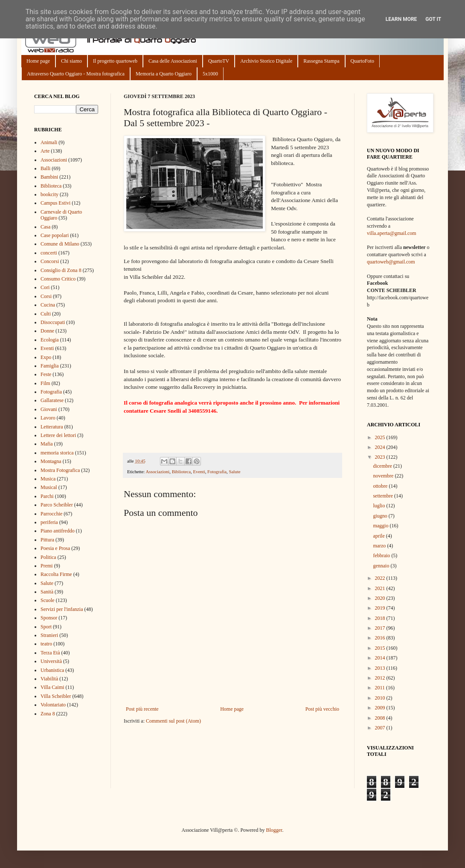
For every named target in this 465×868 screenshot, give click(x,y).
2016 (381, 638)
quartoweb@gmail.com (391, 262)
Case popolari (55, 235)
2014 (381, 658)
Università (51, 661)
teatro (46, 644)
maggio (381, 526)
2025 (381, 437)
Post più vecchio (322, 709)
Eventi (199, 472)
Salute (234, 472)
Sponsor (49, 618)
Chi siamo (71, 61)
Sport (46, 627)
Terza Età (50, 653)
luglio (379, 506)
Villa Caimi (52, 687)
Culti (46, 314)
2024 (381, 447)
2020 (381, 598)
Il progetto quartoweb (115, 61)
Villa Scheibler (56, 696)
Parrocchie (51, 514)
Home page (38, 61)
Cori (45, 287)
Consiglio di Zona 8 (61, 270)
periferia (49, 522)
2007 (381, 728)
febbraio (382, 556)
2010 (381, 698)
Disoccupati (53, 322)
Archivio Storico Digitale (266, 61)
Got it (433, 19)
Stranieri (49, 635)
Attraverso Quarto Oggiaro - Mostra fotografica (76, 74)
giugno (381, 516)
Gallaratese (52, 400)
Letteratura (52, 427)
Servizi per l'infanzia (62, 609)
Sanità (47, 592)
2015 (381, 648)
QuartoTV (219, 61)
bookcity (49, 194)
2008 (381, 718)
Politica (48, 557)
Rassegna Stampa (321, 61)
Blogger (274, 830)
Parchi (47, 496)
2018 (381, 618)
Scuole (48, 600)
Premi (47, 566)
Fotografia (217, 472)
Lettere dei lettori (58, 435)
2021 (381, 588)
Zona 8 (48, 714)
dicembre (383, 466)
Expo (46, 357)
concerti (49, 253)
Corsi (46, 296)
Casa (45, 227)
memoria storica (57, 453)
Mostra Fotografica (60, 470)
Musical (49, 487)
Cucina (48, 305)
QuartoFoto (362, 61)
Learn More (401, 19)
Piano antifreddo (58, 531)
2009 (381, 708)
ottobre (381, 486)
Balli (45, 168)
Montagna (51, 461)
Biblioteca (181, 472)
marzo (380, 546)
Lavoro (48, 418)
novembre (384, 476)
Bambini (49, 177)
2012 (381, 678)
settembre (384, 496)
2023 (381, 457)
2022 (381, 578)
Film (45, 383)
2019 (381, 608)
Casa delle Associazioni (173, 61)
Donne (47, 331)
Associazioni (157, 472)
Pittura (47, 540)
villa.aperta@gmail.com (392, 233)
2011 (381, 688)
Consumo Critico (58, 279)
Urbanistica (52, 670)
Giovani (49, 409)
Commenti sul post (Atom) (173, 721)
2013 (381, 668)
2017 (381, 628)
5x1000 (210, 74)
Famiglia (50, 366)
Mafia (47, 444)
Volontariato (53, 705)
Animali (49, 142)
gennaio (382, 566)
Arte (45, 151)
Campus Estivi (55, 203)
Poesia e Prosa (55, 548)
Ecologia (50, 340)
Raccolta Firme (56, 574)
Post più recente (142, 709)
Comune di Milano (60, 244)
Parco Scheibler (57, 505)
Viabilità (49, 679)
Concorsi (50, 261)
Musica (48, 479)
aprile (379, 536)
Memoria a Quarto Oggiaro (164, 74)
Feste (46, 374)
